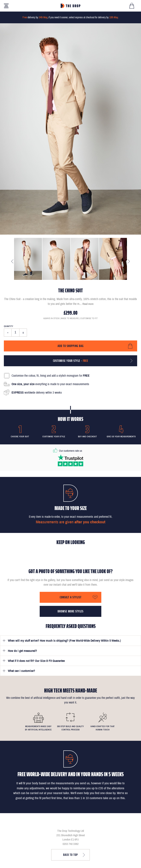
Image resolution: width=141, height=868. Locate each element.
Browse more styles (70, 611)
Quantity (8, 326)
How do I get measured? (22, 651)
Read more (88, 304)
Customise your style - (71, 361)
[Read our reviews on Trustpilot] (70, 460)
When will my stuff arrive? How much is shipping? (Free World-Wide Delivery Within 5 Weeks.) (64, 641)
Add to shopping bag (71, 346)
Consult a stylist (71, 597)
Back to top (70, 855)
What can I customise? (21, 671)
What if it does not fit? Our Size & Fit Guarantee (36, 661)
